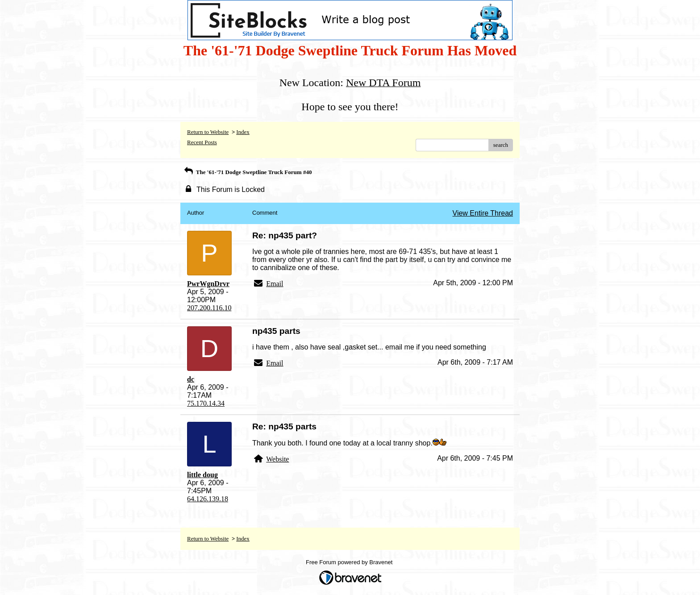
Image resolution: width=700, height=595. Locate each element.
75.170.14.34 (206, 403)
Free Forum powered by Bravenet (350, 562)
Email (275, 284)
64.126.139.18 (208, 499)
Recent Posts (202, 142)
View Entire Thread (483, 213)
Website (277, 459)
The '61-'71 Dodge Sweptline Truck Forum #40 (247, 172)
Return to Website (208, 132)
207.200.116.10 (209, 308)
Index (243, 132)
